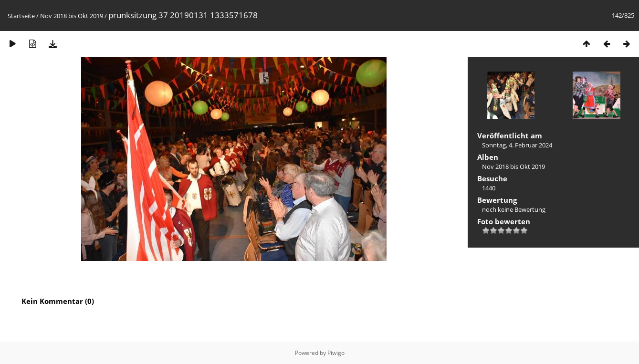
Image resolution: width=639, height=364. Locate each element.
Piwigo (336, 353)
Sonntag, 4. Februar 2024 (517, 145)
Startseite (21, 16)
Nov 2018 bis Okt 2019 (72, 16)
